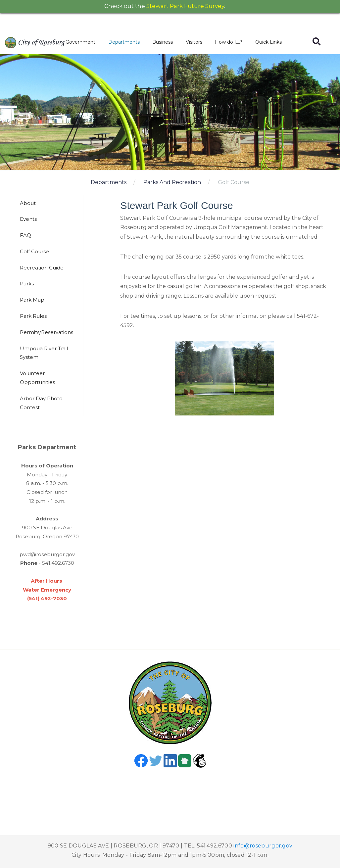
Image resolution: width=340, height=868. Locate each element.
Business (163, 42)
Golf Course (234, 182)
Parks (27, 284)
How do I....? (229, 42)
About (28, 203)
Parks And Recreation (172, 182)
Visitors (194, 42)
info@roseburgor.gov (263, 846)
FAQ (25, 235)
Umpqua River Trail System (44, 353)
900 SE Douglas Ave (47, 528)
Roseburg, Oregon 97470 (47, 536)
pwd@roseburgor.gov (47, 554)
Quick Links (268, 42)
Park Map (32, 300)
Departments (124, 42)
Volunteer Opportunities (37, 378)
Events (28, 219)
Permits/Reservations (47, 332)
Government (80, 42)
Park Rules (33, 316)
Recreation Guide (42, 268)
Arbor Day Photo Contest (41, 403)
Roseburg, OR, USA (170, 793)
